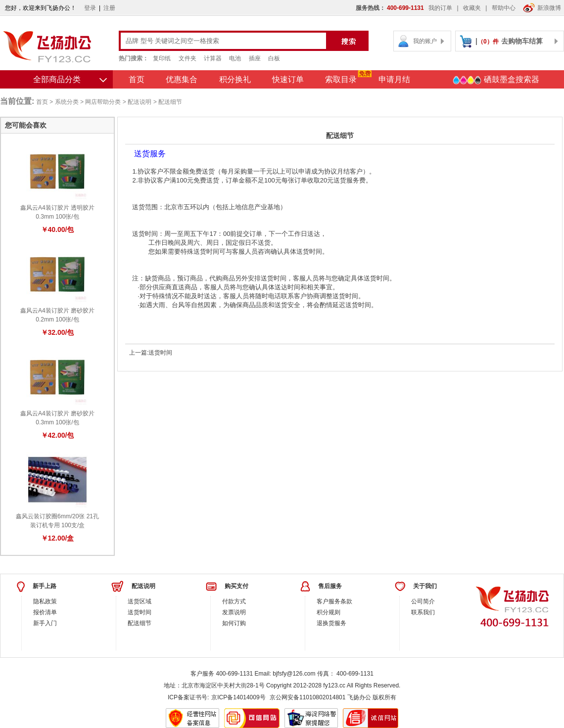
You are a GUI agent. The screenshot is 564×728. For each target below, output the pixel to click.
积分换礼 (235, 79)
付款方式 (234, 601)
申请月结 (394, 79)
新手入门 (45, 623)
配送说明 (140, 102)
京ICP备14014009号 (238, 697)
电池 (235, 58)
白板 (274, 58)
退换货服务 (331, 623)
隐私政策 (45, 601)
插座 (255, 58)
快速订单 (288, 79)
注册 (109, 8)
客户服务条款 (334, 601)
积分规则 (329, 612)
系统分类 (67, 102)
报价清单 (45, 612)
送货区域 (140, 601)
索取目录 (341, 79)
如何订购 (234, 623)
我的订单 (440, 8)
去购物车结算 (522, 41)
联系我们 (423, 612)
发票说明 (234, 612)
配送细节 (140, 623)
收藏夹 (472, 8)
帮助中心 (504, 8)
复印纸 (162, 58)
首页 (137, 79)
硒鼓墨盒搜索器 (496, 80)
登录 (90, 8)
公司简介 (423, 601)
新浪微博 (542, 8)
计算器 (213, 58)
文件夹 (188, 58)
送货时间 (160, 353)
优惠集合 (182, 79)
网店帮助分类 (103, 102)
